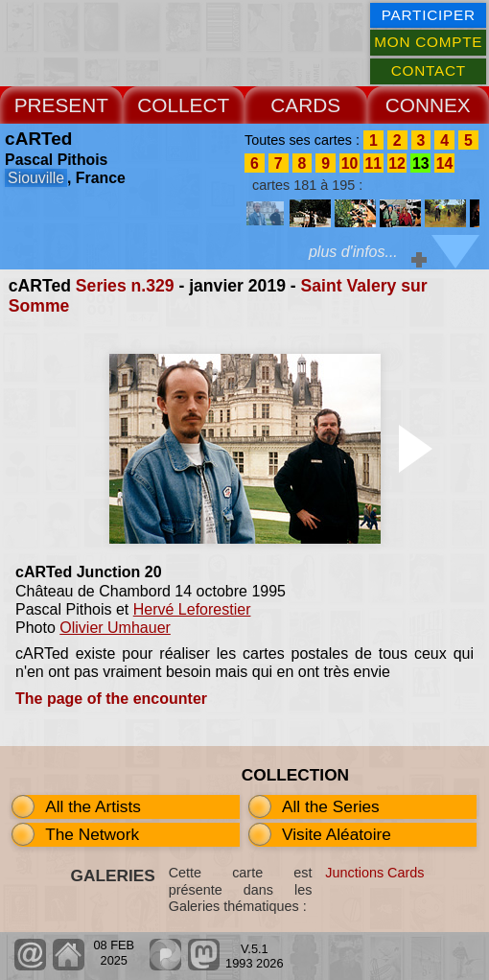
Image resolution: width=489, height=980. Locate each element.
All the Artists (93, 806)
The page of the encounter (111, 699)
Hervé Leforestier (192, 609)
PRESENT (61, 105)
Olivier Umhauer (115, 628)
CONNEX (428, 105)
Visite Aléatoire (337, 834)
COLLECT (183, 105)
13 (421, 163)
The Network (92, 834)
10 (350, 163)
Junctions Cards (374, 873)
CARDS (305, 105)
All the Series (331, 806)
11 (373, 163)
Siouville (36, 178)
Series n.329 (125, 286)
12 (397, 163)
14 (445, 163)
